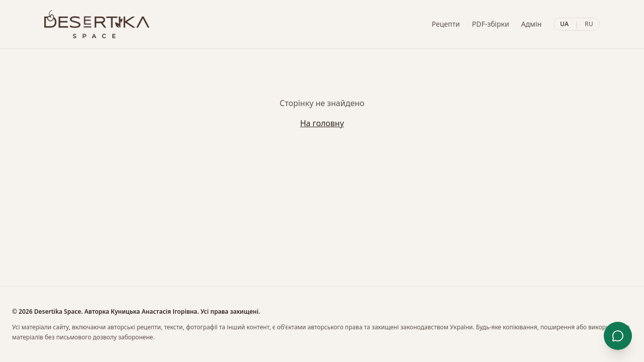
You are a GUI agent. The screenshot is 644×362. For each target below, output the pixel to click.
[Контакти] (618, 336)
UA (564, 24)
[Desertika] (97, 24)
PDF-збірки (491, 24)
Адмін (531, 24)
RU (589, 24)
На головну (322, 123)
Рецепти (446, 24)
